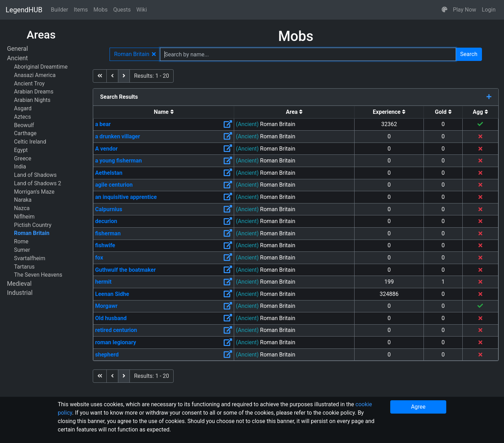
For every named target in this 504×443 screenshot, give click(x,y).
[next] (124, 76)
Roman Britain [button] (135, 54)
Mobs (100, 10)
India (20, 167)
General (17, 49)
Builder (59, 10)
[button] (444, 10)
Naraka (23, 200)
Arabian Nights (32, 100)
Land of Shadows (35, 175)
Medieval (19, 284)
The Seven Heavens (38, 275)
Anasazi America (35, 75)
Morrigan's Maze (34, 192)
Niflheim (24, 217)
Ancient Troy (29, 84)
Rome (21, 241)
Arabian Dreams (34, 92)
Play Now (465, 10)
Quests (122, 10)
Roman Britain (32, 233)
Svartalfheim (30, 258)
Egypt (21, 150)
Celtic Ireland (30, 142)
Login (489, 10)
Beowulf (24, 125)
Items (81, 10)
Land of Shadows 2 (38, 183)
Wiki (142, 10)
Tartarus (24, 267)
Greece (23, 158)
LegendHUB (24, 10)
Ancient (17, 58)
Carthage (25, 133)
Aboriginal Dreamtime (41, 67)
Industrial (20, 293)
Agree (418, 407)
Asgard (23, 108)
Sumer (22, 250)
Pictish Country (33, 225)
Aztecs (22, 117)
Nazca (22, 208)
